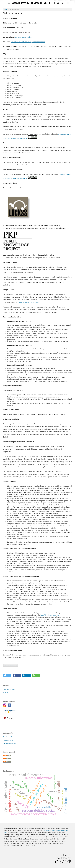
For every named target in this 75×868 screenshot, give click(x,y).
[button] (7, 675)
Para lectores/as (8, 737)
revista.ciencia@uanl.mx (24, 37)
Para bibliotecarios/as (10, 743)
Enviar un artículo (11, 666)
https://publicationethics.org (29, 302)
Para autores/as (8, 740)
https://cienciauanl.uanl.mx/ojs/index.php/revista (28, 42)
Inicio (6, 9)
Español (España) (9, 689)
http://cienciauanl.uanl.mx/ (50, 615)
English (6, 692)
